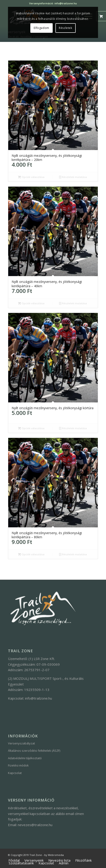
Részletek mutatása (73, 177)
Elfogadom (41, 28)
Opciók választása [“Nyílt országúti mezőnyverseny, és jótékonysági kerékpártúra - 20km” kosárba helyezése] (31, 177)
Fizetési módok (18, 765)
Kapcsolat (15, 773)
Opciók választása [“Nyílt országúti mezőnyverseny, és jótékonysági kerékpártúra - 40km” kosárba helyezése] (31, 303)
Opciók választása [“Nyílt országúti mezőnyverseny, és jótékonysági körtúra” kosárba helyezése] (31, 428)
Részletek (65, 28)
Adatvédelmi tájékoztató (25, 758)
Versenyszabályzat (21, 743)
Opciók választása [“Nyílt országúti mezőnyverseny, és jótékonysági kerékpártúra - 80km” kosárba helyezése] (31, 554)
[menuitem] (14, 860)
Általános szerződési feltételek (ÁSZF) (34, 751)
